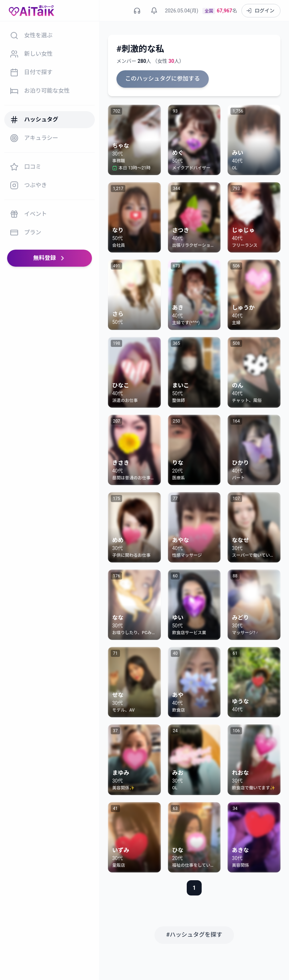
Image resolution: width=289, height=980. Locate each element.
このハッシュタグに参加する (162, 79)
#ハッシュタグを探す (194, 934)
